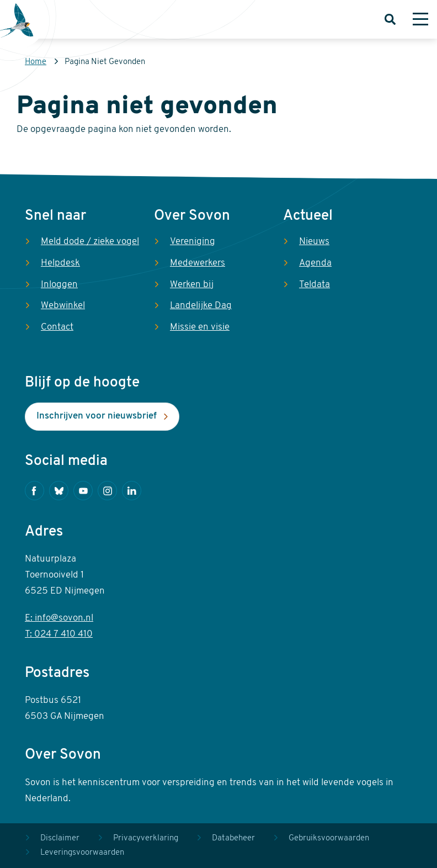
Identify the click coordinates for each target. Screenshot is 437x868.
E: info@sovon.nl (59, 618)
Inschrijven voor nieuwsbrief (97, 416)
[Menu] (420, 19)
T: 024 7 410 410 (59, 634)
